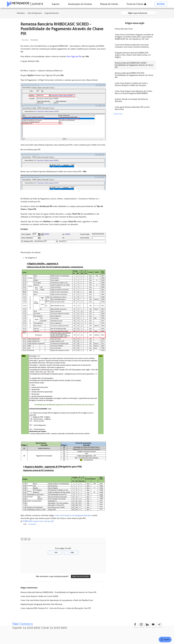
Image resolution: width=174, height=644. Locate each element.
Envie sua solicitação (81, 576)
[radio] (55, 552)
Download (32, 524)
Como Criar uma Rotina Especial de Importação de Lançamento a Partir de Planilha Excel (57, 600)
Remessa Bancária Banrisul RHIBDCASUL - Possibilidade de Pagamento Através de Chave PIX (58, 592)
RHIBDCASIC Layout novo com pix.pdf (38, 521)
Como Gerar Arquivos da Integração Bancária (73, 515)
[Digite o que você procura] (139, 13)
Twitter (26, 539)
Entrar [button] (161, 4)
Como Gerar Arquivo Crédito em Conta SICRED (39, 596)
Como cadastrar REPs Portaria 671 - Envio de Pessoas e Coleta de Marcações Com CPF (56, 608)
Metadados (21, 13)
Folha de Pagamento (35, 13)
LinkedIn (29, 539)
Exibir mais (118, 114)
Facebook (22, 539)
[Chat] (165, 640)
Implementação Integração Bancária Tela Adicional (41, 604)
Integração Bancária (52, 13)
